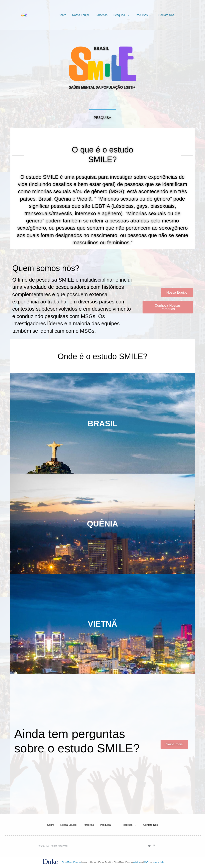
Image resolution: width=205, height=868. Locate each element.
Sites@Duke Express (71, 862)
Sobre (62, 15)
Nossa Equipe (81, 15)
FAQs (147, 862)
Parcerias (102, 15)
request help (158, 862)
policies (136, 862)
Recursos (144, 15)
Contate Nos (166, 15)
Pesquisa (122, 15)
